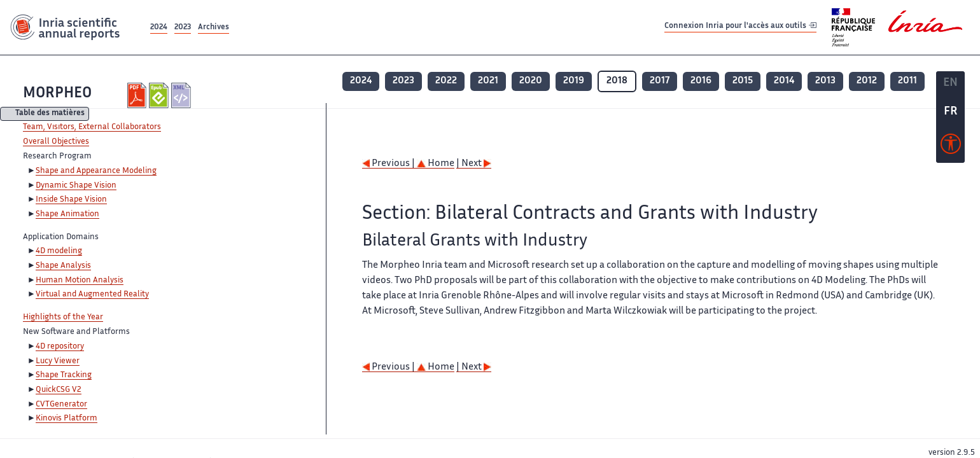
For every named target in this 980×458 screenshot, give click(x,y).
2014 (784, 81)
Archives (213, 28)
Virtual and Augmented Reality (92, 295)
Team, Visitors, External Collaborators (92, 127)
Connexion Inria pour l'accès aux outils (740, 27)
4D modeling (59, 251)
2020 (531, 81)
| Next (474, 164)
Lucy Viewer (58, 361)
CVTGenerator (61, 405)
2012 (867, 81)
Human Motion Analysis (80, 281)
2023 (183, 28)
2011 (907, 81)
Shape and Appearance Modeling (96, 171)
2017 (660, 81)
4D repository (60, 347)
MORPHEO (57, 94)
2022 (446, 81)
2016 (701, 81)
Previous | (389, 164)
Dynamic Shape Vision (76, 186)
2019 (574, 81)
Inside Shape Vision (71, 200)
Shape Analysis (63, 266)
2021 (488, 81)
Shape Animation (67, 214)
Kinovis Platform (66, 419)
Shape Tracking (64, 375)
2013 (825, 81)
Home (436, 164)
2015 (743, 81)
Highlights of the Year (63, 317)
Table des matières (50, 114)
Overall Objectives (56, 142)
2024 (159, 28)
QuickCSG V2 (59, 390)
